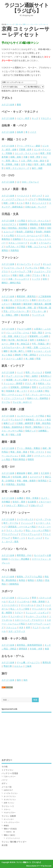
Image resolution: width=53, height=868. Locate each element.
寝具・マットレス (34, 372)
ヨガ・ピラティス (17, 631)
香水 (27, 203)
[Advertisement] (26, 734)
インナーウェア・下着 (21, 271)
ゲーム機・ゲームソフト (28, 662)
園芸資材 (28, 304)
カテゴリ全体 (8, 104)
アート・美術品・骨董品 (28, 448)
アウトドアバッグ (10, 534)
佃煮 (32, 340)
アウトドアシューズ (30, 534)
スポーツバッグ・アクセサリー (29, 620)
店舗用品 (17, 239)
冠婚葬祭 (23, 224)
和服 (15, 275)
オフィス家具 (36, 391)
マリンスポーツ (39, 609)
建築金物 (21, 473)
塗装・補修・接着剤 (26, 481)
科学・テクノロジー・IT (18, 168)
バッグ (37, 264)
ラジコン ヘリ (8, 806)
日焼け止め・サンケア (36, 207)
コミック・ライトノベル (26, 153)
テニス (36, 627)
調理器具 (23, 649)
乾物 (4, 340)
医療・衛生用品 (43, 423)
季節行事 (8, 666)
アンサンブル (31, 268)
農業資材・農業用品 (26, 296)
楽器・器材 (26, 456)
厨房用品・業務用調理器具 (29, 645)
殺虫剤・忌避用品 (25, 232)
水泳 (21, 627)
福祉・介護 (16, 434)
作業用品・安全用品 (16, 484)
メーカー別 (7, 787)
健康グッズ (9, 423)
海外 (25, 680)
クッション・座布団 (13, 383)
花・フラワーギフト (20, 300)
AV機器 (20, 498)
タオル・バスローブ (18, 243)
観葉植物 (10, 308)
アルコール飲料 (24, 329)
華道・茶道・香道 (19, 452)
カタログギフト (9, 224)
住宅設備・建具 (20, 477)
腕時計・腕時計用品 (11, 283)
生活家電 (32, 502)
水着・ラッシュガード (19, 279)
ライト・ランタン (15, 530)
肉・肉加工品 (23, 344)
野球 (34, 598)
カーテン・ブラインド (40, 380)
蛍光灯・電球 (19, 502)
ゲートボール (27, 605)
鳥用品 (22, 580)
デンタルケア (17, 419)
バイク (33, 132)
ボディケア (37, 196)
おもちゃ (19, 666)
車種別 (6, 826)
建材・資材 (33, 473)
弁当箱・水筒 (36, 649)
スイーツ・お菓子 (15, 359)
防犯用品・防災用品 (18, 228)
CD (18, 182)
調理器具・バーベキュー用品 (22, 527)
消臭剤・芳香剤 (37, 228)
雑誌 (30, 164)
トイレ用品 (9, 235)
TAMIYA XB (10, 832)
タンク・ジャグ (35, 538)
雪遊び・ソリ (19, 538)
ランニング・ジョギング (37, 612)
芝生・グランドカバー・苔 (16, 311)
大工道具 (45, 473)
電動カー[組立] (9, 835)
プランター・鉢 (39, 311)
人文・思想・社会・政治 (33, 161)
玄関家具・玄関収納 (20, 387)
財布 (45, 279)
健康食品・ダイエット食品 (38, 419)
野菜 (38, 359)
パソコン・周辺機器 (20, 559)
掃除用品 (34, 224)
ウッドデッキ (38, 315)
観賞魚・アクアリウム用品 (29, 576)
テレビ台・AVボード (22, 402)
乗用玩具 (47, 662)
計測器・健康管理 (25, 423)
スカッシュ (11, 627)
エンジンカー (9, 819)
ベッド (20, 372)
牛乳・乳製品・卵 (40, 344)
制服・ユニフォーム (37, 246)
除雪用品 (42, 481)
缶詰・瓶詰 (37, 332)
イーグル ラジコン (11, 793)
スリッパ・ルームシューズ (29, 235)
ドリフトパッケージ (13, 838)
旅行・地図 (37, 168)
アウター (36, 275)
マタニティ (46, 118)
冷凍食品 (41, 340)
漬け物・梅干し (17, 351)
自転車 (20, 132)
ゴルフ (39, 605)
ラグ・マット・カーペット (38, 395)
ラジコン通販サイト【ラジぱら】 (26, 8)
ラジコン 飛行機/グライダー (14, 842)
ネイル (20, 203)
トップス (36, 279)
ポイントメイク (39, 203)
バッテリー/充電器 (10, 773)
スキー (5, 616)
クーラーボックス (25, 519)
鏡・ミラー (22, 391)
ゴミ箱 (33, 243)
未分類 (5, 845)
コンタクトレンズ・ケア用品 (30, 416)
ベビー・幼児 (23, 118)
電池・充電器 (32, 498)
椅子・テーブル (11, 523)
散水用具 (25, 315)
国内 (19, 680)
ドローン (7, 809)
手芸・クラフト (37, 452)
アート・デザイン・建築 (28, 146)
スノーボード (17, 616)
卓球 (28, 627)
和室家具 (10, 391)
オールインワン (24, 264)
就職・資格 (16, 157)
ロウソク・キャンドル (38, 221)
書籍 (19, 104)
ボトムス (47, 264)
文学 (23, 164)
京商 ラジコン (9, 803)
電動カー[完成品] (10, 829)
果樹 (34, 300)
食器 (47, 649)
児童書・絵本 (25, 149)
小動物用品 (13, 584)
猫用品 (31, 580)
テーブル (6, 402)
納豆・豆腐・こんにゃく (39, 347)
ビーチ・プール (43, 519)
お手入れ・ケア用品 (16, 246)
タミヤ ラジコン (10, 796)
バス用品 (21, 221)
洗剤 (49, 228)
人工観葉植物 (45, 296)
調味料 (18, 355)
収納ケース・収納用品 (38, 398)
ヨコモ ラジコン (10, 799)
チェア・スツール (15, 376)
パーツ (5, 780)
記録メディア (37, 505)
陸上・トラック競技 (20, 609)
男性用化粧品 (45, 199)
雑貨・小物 (9, 203)
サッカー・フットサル (36, 616)
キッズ (35, 118)
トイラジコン (7, 770)
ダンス (11, 601)
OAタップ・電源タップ (17, 505)
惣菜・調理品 (30, 355)
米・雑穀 (30, 359)
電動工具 (6, 477)
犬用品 (40, 580)
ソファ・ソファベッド (14, 398)
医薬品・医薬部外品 (13, 427)
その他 (5, 767)
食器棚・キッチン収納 (17, 380)
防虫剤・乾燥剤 (43, 232)
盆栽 (6, 300)
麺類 (6, 351)
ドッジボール (23, 601)
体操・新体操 (38, 601)
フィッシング (27, 523)
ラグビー (19, 612)
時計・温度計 (32, 376)
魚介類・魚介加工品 (18, 340)
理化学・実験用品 (33, 427)
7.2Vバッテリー (10, 777)
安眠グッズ (30, 431)
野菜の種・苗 (45, 308)
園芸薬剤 (17, 304)
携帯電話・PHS (24, 555)
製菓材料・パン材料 (39, 336)
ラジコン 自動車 (9, 816)
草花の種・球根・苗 (26, 308)
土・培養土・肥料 (10, 315)
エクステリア (36, 477)
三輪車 (28, 666)
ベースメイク (23, 196)
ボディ (5, 783)
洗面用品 (15, 250)
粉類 (29, 351)
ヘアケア (32, 199)
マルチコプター (10, 813)
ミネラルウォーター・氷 (13, 347)
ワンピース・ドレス (13, 268)
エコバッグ (9, 232)
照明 (34, 387)
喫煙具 (31, 459)
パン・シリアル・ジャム (18, 332)
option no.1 (8, 790)
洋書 (25, 157)
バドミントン (23, 598)
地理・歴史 (35, 157)
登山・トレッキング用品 (37, 530)
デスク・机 (30, 383)
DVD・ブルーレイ (30, 182)
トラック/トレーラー (12, 822)
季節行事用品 (19, 459)
